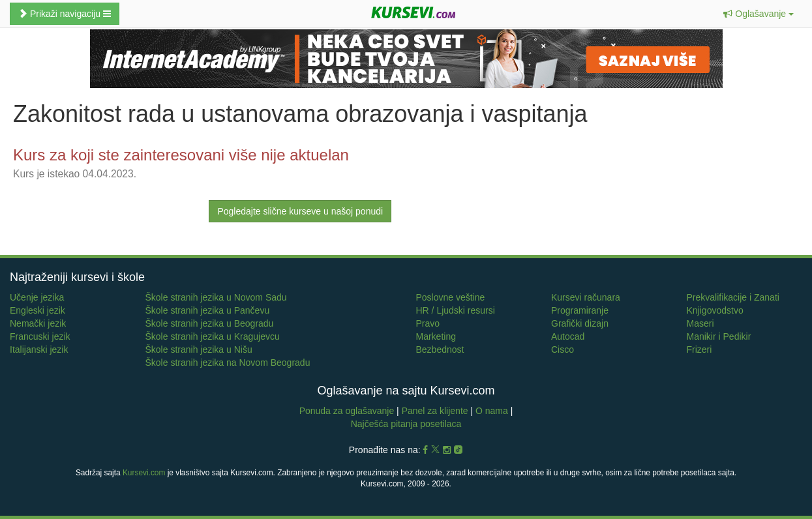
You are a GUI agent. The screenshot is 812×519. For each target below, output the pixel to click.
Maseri (700, 323)
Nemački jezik (38, 323)
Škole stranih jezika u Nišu (199, 349)
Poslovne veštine (451, 297)
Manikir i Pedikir (719, 336)
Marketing (436, 336)
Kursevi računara (586, 297)
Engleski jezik (38, 310)
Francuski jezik (40, 336)
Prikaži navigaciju (65, 14)
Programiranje (580, 310)
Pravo (428, 323)
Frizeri (699, 349)
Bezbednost (440, 349)
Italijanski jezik (39, 349)
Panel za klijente (436, 411)
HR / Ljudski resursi (456, 310)
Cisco (563, 349)
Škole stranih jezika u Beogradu (210, 323)
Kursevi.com (144, 473)
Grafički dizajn (580, 323)
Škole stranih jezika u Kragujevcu (213, 336)
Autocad (568, 336)
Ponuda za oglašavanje (348, 411)
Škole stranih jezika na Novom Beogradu (228, 363)
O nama (492, 411)
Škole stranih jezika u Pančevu (208, 310)
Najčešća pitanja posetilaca (406, 424)
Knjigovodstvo (715, 310)
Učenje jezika (37, 297)
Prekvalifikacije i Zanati (733, 297)
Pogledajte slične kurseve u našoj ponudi (300, 211)
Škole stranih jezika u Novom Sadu (216, 297)
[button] (759, 14)
